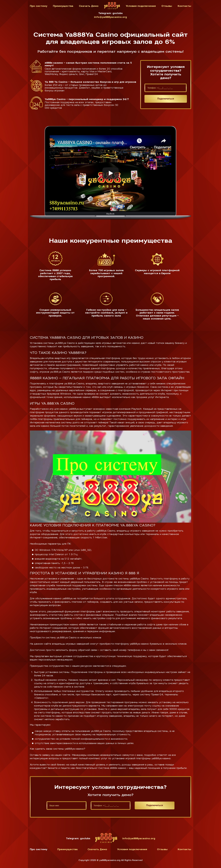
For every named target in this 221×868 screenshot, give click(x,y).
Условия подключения (141, 6)
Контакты (184, 6)
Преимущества (63, 6)
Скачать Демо (89, 6)
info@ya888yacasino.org (110, 17)
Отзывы (167, 6)
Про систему (39, 6)
